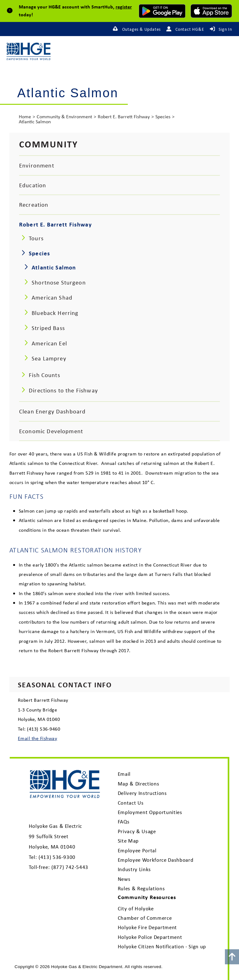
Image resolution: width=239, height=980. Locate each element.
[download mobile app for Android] (162, 11)
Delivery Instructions (142, 793)
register (124, 7)
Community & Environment (64, 117)
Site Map (128, 841)
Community (49, 144)
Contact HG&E (190, 29)
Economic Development (51, 431)
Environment (37, 165)
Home (25, 117)
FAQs (124, 822)
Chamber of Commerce (145, 918)
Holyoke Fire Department (147, 927)
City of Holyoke (136, 908)
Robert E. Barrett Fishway (124, 117)
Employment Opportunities (150, 812)
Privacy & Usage (137, 831)
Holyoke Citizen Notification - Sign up (162, 946)
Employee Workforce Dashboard (156, 860)
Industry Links (134, 869)
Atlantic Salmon (35, 122)
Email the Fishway (37, 738)
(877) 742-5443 (70, 867)
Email (124, 774)
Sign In (225, 29)
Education (33, 185)
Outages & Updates (142, 29)
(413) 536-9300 (57, 857)
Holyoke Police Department (150, 937)
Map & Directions (139, 784)
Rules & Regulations (141, 888)
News (124, 879)
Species (163, 117)
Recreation (34, 205)
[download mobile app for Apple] (211, 11)
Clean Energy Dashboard (52, 411)
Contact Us (131, 803)
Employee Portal (137, 850)
